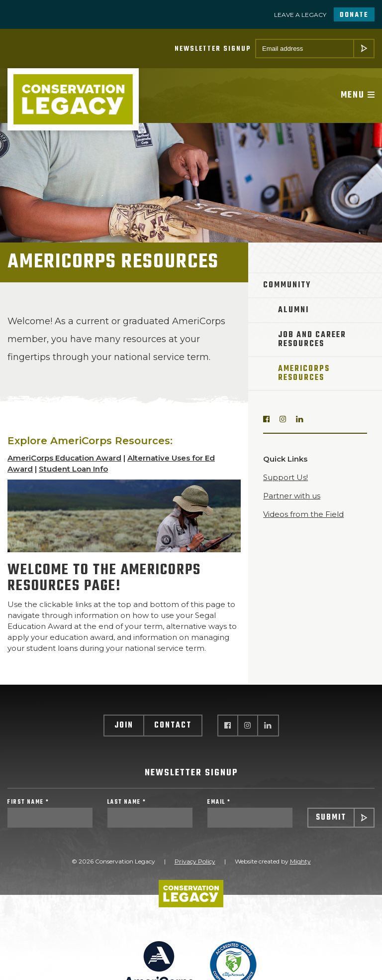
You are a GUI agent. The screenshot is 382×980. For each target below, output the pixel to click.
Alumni (293, 310)
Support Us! (286, 477)
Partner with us (292, 496)
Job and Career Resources (312, 340)
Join (124, 726)
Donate (354, 15)
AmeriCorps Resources (304, 373)
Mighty (300, 861)
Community (287, 285)
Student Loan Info (73, 469)
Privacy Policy (195, 861)
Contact (173, 726)
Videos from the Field (303, 514)
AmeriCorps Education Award (64, 458)
